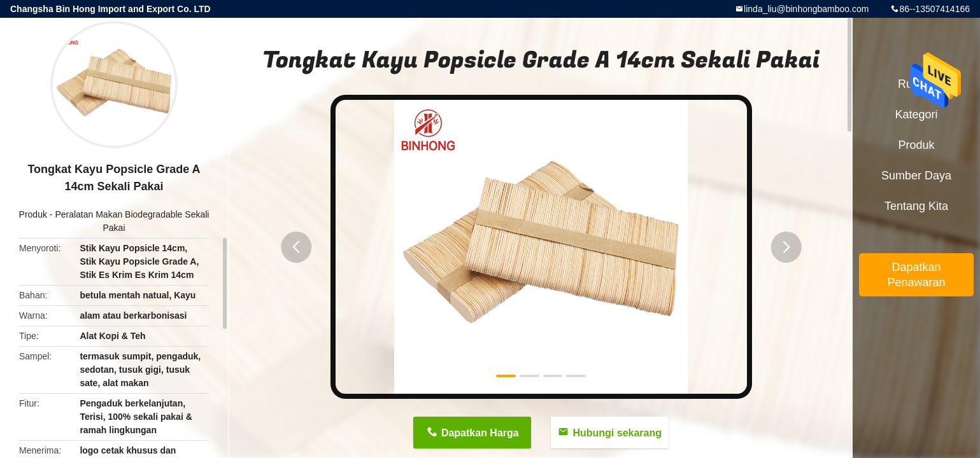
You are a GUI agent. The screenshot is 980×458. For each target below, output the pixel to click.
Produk (33, 214)
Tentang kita (916, 206)
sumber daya (916, 176)
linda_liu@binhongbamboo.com (806, 9)
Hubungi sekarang (617, 433)
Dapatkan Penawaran (916, 275)
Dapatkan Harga (480, 433)
